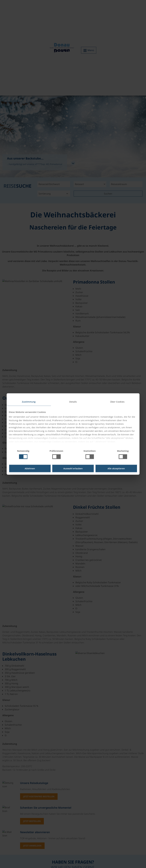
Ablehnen (30, 469)
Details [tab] (73, 402)
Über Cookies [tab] (117, 402)
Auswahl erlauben (73, 469)
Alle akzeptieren (116, 469)
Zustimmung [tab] (29, 402)
